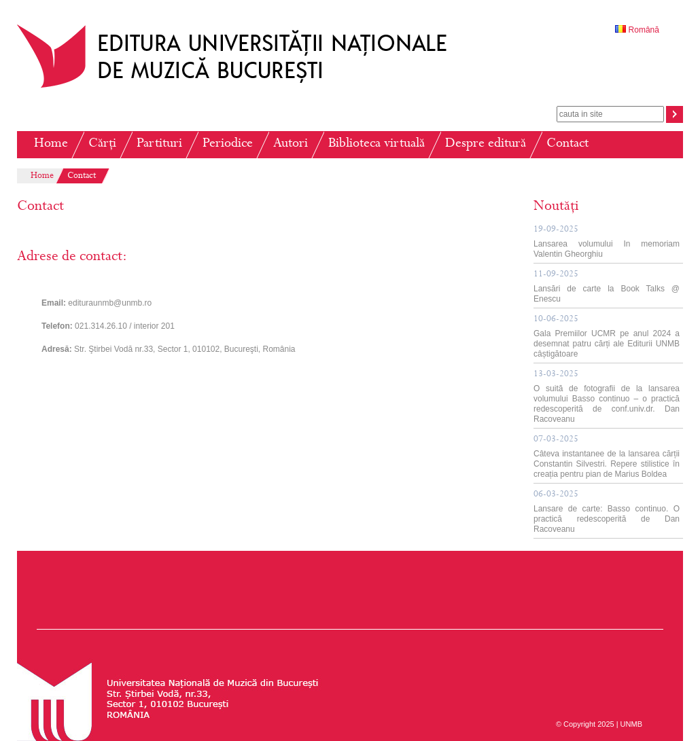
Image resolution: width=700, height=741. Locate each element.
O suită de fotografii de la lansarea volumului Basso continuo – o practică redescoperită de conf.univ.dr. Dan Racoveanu (607, 397)
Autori (291, 144)
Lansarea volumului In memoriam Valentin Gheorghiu (607, 242)
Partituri (159, 144)
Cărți (102, 144)
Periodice (228, 144)
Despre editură (486, 144)
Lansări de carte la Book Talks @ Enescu (607, 287)
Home (51, 144)
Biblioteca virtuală (377, 144)
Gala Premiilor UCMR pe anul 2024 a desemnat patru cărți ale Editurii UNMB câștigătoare (607, 337)
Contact (567, 144)
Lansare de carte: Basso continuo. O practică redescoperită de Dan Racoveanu (607, 512)
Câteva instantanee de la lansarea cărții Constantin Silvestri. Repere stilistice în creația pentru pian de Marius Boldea (607, 457)
